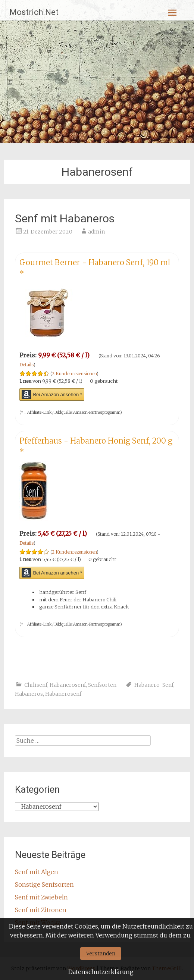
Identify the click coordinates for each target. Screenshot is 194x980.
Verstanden (101, 954)
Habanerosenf (68, 685)
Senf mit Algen (37, 872)
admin (96, 232)
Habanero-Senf (154, 685)
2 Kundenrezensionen (74, 374)
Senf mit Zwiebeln (41, 897)
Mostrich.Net (34, 12)
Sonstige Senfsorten (44, 884)
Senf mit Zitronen (41, 910)
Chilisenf (36, 685)
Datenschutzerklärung (101, 972)
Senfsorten (102, 685)
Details (26, 365)
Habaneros (29, 694)
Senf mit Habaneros (65, 218)
